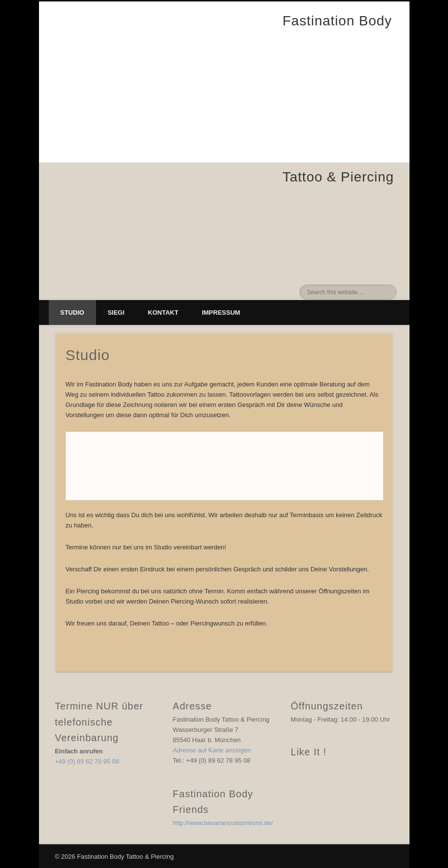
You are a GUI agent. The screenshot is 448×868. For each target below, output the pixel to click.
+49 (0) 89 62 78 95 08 (87, 761)
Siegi (116, 313)
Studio (72, 313)
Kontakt (163, 313)
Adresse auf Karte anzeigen (212, 750)
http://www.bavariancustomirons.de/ (223, 823)
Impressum (221, 313)
